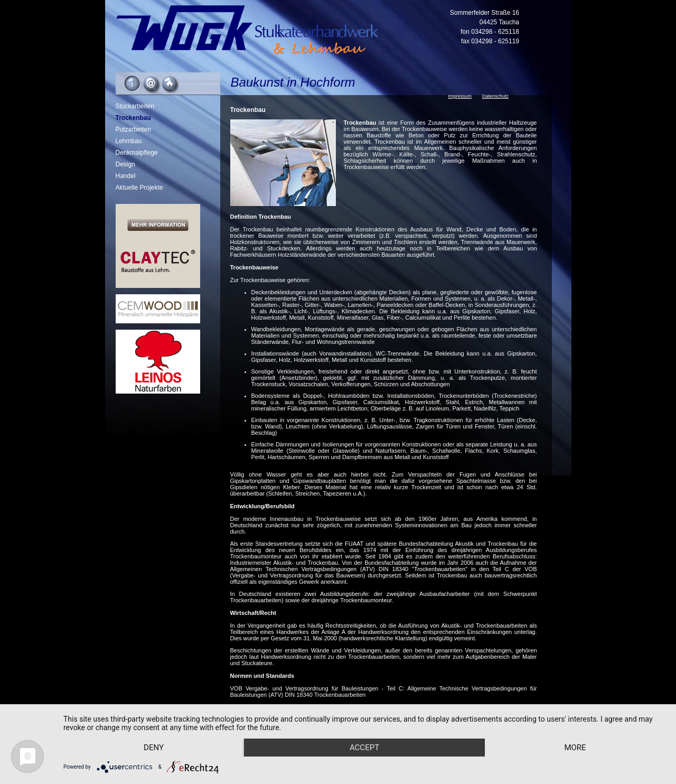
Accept (364, 748)
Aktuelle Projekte (139, 188)
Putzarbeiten (133, 129)
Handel (126, 176)
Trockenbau (133, 118)
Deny (154, 748)
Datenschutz (495, 96)
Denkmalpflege (137, 153)
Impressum (460, 96)
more (575, 748)
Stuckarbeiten (135, 106)
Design (125, 164)
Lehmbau (129, 141)
